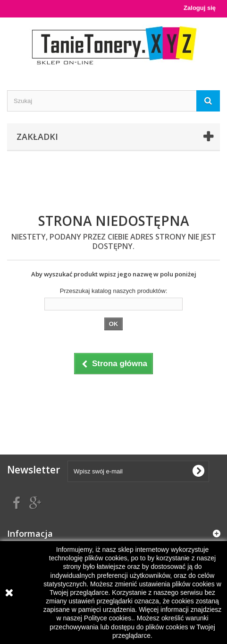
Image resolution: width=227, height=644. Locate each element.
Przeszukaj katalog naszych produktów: (114, 291)
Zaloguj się (200, 8)
